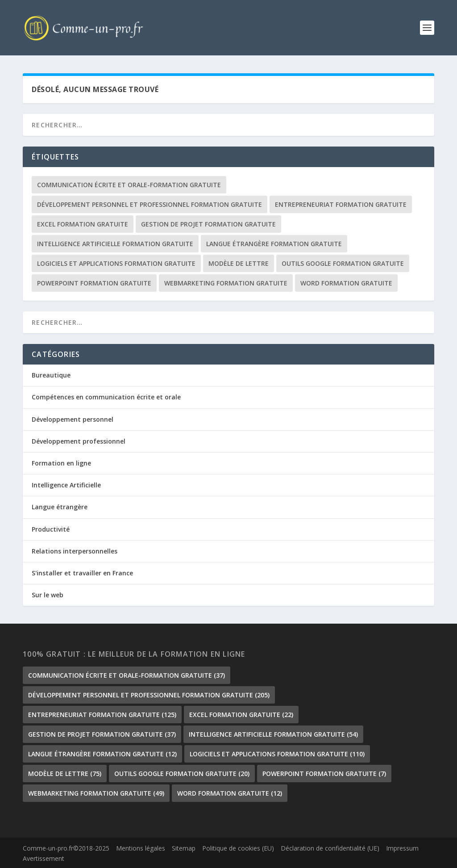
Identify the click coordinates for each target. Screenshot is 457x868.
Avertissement (44, 859)
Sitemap (184, 848)
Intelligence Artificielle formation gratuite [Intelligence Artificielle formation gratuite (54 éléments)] (115, 244)
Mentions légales (141, 848)
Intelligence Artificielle (66, 485)
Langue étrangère (60, 507)
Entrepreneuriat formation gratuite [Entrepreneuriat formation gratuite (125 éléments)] (341, 205)
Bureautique (51, 375)
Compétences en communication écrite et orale (106, 397)
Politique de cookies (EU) (238, 848)
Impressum (402, 848)
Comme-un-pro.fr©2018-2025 (66, 848)
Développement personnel (73, 419)
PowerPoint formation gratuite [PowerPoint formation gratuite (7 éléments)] (94, 283)
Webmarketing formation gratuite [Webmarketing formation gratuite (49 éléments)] (226, 283)
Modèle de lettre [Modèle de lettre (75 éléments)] (239, 264)
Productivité (51, 529)
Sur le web (48, 595)
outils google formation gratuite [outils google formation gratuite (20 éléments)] (343, 264)
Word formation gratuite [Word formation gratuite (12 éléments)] (346, 283)
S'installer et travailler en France (82, 573)
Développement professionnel (79, 441)
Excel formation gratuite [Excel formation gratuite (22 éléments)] (83, 224)
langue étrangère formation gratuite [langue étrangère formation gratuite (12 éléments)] (274, 244)
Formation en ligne (61, 463)
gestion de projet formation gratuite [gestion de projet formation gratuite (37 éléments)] (208, 224)
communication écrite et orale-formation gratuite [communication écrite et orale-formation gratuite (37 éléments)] (129, 185)
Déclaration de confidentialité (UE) (330, 848)
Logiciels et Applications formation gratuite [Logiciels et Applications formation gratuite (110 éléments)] (116, 264)
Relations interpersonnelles (75, 551)
